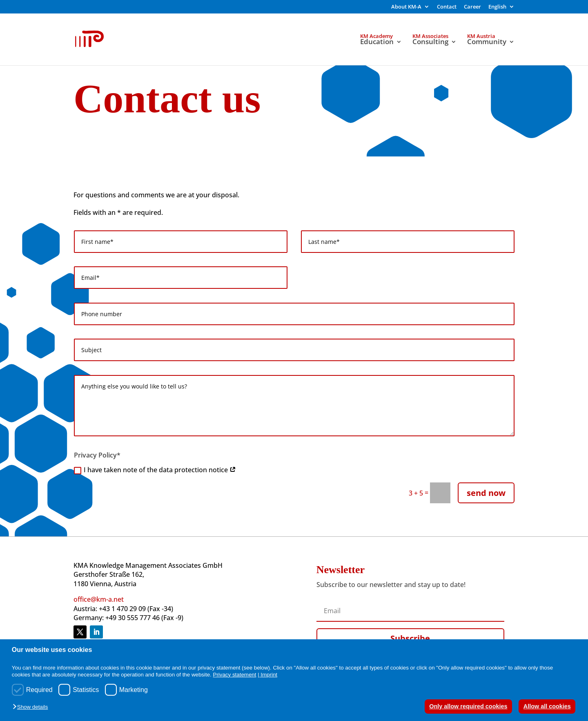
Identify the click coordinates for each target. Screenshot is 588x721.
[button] (32, 707)
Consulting (430, 42)
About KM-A (406, 7)
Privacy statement (235, 675)
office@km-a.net (99, 599)
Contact (447, 7)
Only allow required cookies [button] (468, 706)
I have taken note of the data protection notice (155, 470)
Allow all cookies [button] (547, 706)
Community (487, 42)
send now (486, 493)
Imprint (269, 675)
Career (472, 7)
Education (377, 42)
